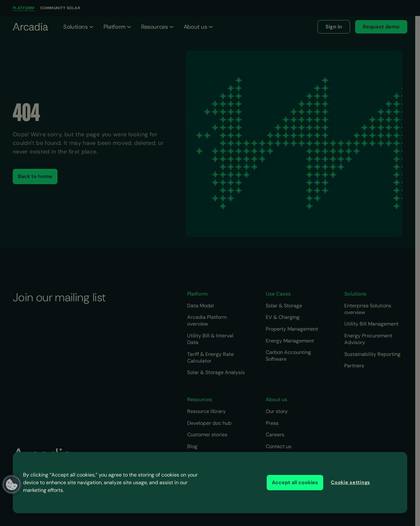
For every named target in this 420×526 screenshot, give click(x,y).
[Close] (394, 482)
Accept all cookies (295, 482)
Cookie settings (351, 482)
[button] (12, 485)
